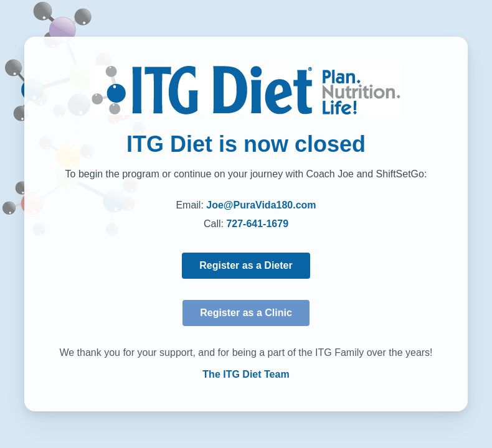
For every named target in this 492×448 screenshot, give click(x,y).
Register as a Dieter (246, 265)
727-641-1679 (257, 224)
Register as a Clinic (246, 313)
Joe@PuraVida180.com (261, 205)
